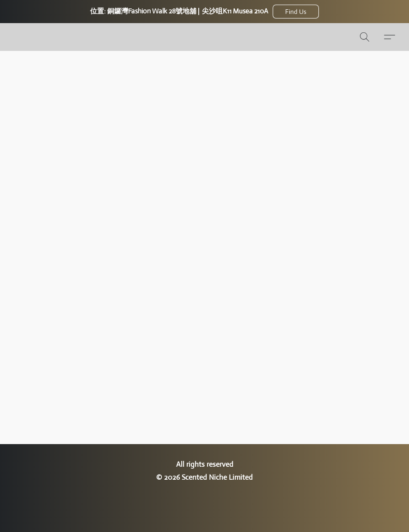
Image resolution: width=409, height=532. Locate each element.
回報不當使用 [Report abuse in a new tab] (205, 495)
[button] (296, 12)
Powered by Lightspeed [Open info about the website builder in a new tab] (205, 512)
